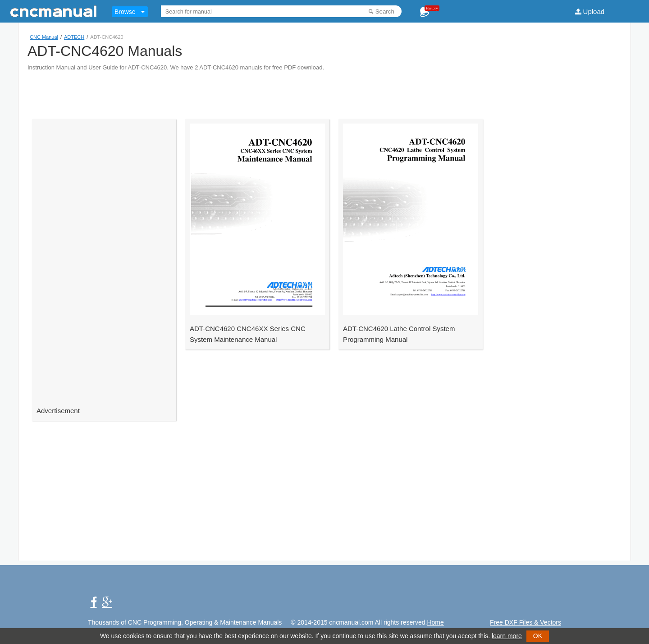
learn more (507, 636)
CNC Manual (44, 37)
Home (435, 622)
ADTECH (74, 37)
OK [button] (538, 636)
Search (385, 11)
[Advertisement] (324, 91)
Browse (125, 12)
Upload (594, 11)
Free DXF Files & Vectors (526, 622)
